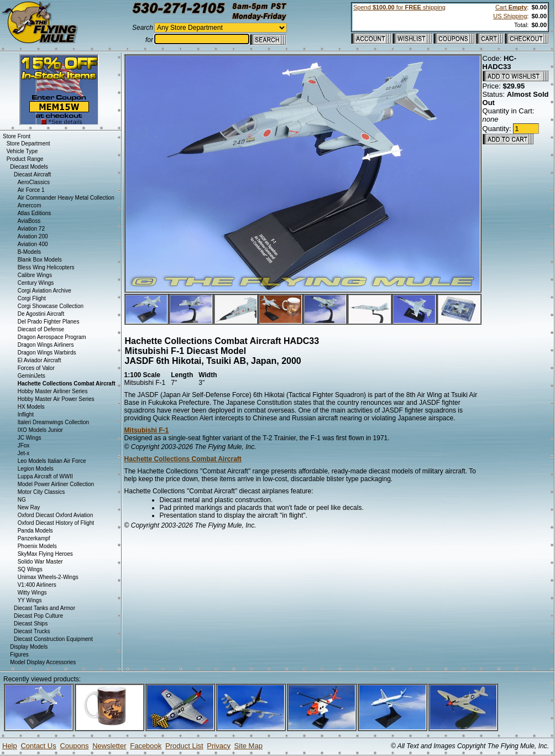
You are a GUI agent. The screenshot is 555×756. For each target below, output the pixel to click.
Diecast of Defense (41, 329)
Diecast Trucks (32, 631)
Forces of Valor (36, 368)
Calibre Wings (35, 275)
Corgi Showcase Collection (51, 306)
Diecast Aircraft (32, 174)
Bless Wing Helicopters (46, 267)
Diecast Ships (31, 624)
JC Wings (30, 438)
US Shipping (510, 16)
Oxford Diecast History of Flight (56, 523)
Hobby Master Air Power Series (56, 399)
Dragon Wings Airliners (46, 345)
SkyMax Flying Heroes (45, 554)
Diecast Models (29, 167)
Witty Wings (32, 593)
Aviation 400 (33, 244)
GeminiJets (32, 376)
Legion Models (36, 469)
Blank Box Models (40, 260)
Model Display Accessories (43, 662)
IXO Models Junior (40, 430)
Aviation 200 (33, 236)
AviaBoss (29, 221)
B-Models (29, 252)
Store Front (17, 136)
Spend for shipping (399, 7)
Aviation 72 (31, 229)
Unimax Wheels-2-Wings (48, 577)
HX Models (31, 407)
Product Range (25, 159)
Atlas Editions (35, 213)
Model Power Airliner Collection (56, 484)
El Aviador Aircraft (40, 360)
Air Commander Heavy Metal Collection (66, 198)
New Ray (29, 507)
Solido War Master (40, 562)
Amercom (30, 205)
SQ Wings (30, 569)
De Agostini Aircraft (41, 314)
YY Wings (30, 600)
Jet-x (24, 453)
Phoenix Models (37, 546)
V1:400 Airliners (37, 585)
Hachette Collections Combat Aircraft (183, 459)
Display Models (29, 647)
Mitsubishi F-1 (147, 430)
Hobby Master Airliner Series (53, 391)
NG (22, 500)
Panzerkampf (34, 538)
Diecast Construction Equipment (53, 639)
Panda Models (35, 531)
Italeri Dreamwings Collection (54, 422)
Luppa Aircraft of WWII (45, 476)
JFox (24, 445)
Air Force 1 (31, 190)
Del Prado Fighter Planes (49, 322)
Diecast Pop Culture (38, 616)
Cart (511, 7)
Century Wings (36, 283)
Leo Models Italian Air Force (52, 461)
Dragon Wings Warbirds (47, 353)
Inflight (26, 415)
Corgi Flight (32, 298)
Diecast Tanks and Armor (44, 608)
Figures (19, 655)
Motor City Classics (41, 492)
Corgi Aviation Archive (44, 291)
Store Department (28, 144)
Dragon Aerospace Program (52, 337)
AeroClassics (34, 182)
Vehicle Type (22, 151)
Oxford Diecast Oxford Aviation (56, 515)
